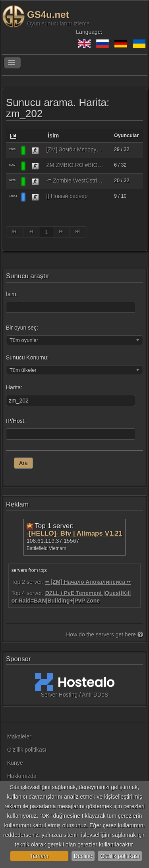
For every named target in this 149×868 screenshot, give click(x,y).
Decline (83, 856)
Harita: (14, 387)
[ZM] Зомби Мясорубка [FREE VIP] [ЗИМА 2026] (75, 149)
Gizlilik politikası (120, 856)
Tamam (39, 856)
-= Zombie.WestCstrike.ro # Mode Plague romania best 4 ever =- (75, 181)
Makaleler (19, 736)
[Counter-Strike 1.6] (35, 150)
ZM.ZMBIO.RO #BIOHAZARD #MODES (75, 165)
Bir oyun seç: (22, 328)
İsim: (12, 294)
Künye (15, 763)
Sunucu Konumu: (27, 357)
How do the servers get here (104, 634)
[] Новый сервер (67, 196)
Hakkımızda (22, 776)
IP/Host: (16, 421)
